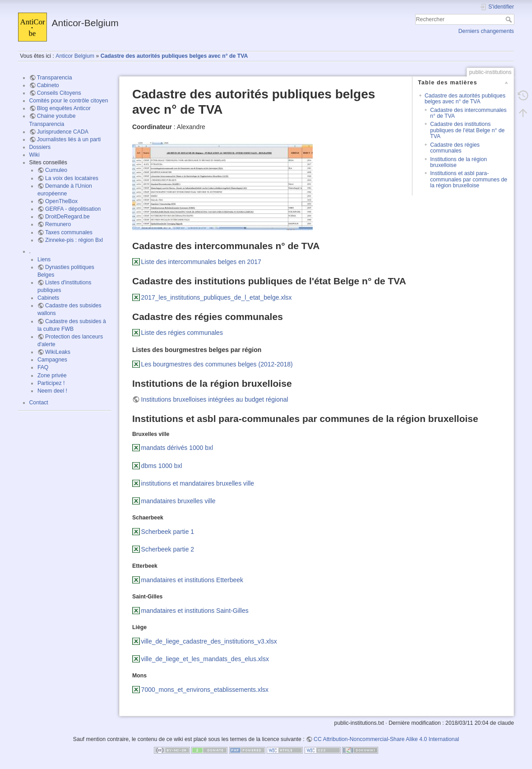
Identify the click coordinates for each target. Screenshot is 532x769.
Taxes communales (69, 232)
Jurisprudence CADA (63, 132)
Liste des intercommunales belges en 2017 (201, 262)
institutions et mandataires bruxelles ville (198, 483)
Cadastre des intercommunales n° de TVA (468, 113)
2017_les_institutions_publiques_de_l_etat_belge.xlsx (217, 297)
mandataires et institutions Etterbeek (192, 580)
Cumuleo (56, 170)
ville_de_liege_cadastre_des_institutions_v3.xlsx (209, 641)
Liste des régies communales (182, 333)
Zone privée (52, 375)
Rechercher (510, 19)
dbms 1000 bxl (162, 466)
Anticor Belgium (75, 56)
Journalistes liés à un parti (69, 139)
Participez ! (51, 383)
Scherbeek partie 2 (168, 549)
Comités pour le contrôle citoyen (69, 101)
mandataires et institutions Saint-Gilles (195, 611)
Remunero (58, 224)
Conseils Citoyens (59, 93)
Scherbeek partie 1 (168, 532)
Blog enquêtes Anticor (64, 108)
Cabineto (48, 85)
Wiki (35, 155)
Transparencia (55, 78)
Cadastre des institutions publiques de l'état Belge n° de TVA (467, 130)
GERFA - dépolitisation (73, 209)
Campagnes (52, 360)
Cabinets (48, 298)
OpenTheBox (61, 201)
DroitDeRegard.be (67, 217)
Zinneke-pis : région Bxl (74, 240)
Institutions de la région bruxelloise (458, 162)
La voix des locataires (72, 178)
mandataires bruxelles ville (178, 501)
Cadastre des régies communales (455, 148)
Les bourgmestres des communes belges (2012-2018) (217, 364)
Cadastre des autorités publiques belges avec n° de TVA (174, 56)
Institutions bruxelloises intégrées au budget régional (215, 399)
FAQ (43, 367)
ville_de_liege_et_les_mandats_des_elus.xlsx (205, 659)
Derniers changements (486, 31)
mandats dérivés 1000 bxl (177, 448)
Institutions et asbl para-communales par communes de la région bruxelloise (469, 179)
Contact (39, 403)
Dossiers (40, 147)
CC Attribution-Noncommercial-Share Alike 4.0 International (386, 739)
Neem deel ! (52, 391)
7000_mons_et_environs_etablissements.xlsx (205, 690)
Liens (44, 259)
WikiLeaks (58, 352)
